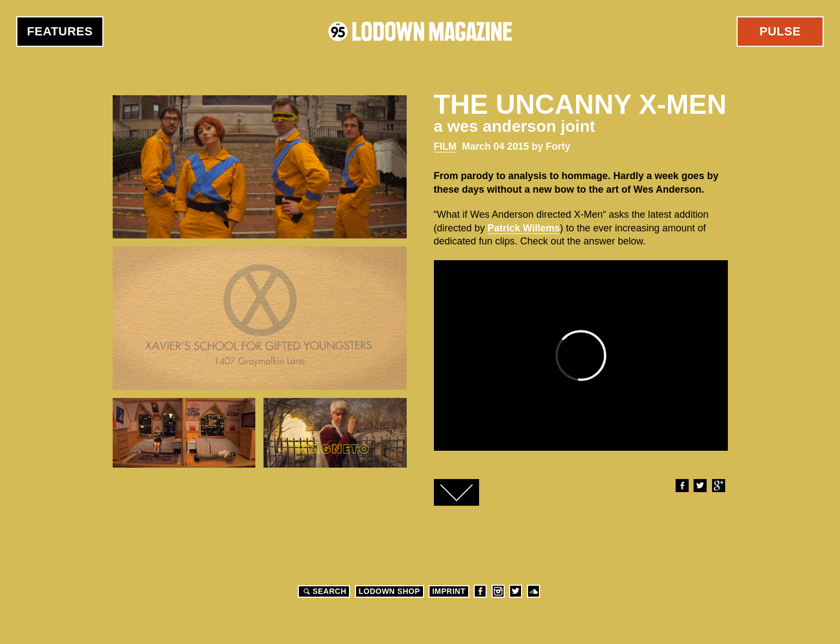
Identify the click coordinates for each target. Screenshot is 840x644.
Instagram (498, 591)
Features (60, 31)
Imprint (449, 591)
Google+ (718, 486)
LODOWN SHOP (390, 591)
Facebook (682, 486)
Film (445, 146)
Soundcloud (534, 591)
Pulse (780, 31)
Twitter (700, 486)
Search (323, 591)
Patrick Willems (524, 228)
